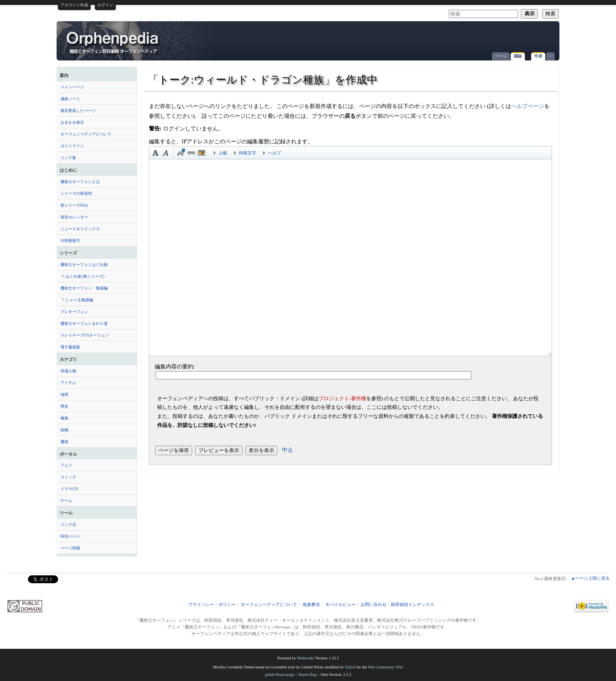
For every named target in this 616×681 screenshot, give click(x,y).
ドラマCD (69, 489)
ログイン (105, 5)
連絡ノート (70, 99)
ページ (501, 56)
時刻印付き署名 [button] (181, 153)
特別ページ (70, 536)
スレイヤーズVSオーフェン (85, 335)
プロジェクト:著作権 (342, 398)
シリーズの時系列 (76, 193)
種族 (64, 418)
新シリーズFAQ (74, 205)
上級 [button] (223, 153)
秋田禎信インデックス (412, 605)
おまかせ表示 (72, 122)
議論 (518, 56)
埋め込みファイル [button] (202, 153)
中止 (288, 450)
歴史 (64, 406)
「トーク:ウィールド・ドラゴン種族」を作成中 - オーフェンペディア (113, 42)
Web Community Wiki (385, 667)
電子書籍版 (70, 347)
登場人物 (68, 371)
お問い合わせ (374, 605)
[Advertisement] (464, 37)
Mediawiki (305, 658)
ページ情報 (70, 548)
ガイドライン (72, 146)
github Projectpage (280, 675)
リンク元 (68, 524)
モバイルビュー (340, 605)
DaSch (350, 667)
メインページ (72, 87)
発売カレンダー (74, 217)
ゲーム (66, 501)
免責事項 (311, 605)
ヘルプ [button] (274, 153)
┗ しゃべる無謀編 (77, 300)
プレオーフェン (74, 312)
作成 (538, 56)
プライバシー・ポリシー (212, 605)
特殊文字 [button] (247, 153)
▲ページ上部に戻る (590, 578)
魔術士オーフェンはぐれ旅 (84, 265)
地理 (64, 395)
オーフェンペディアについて (86, 134)
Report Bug (308, 675)
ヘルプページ (528, 106)
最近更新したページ (78, 111)
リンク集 (68, 158)
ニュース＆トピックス (80, 229)
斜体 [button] (166, 153)
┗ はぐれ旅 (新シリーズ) (82, 276)
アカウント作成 (74, 5)
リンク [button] (191, 153)
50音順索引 (70, 241)
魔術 (64, 442)
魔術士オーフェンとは (80, 182)
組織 (64, 430)
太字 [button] (156, 153)
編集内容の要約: (175, 366)
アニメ (66, 465)
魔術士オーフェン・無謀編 (84, 288)
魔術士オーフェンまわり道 (84, 323)
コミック (68, 477)
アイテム (68, 383)
